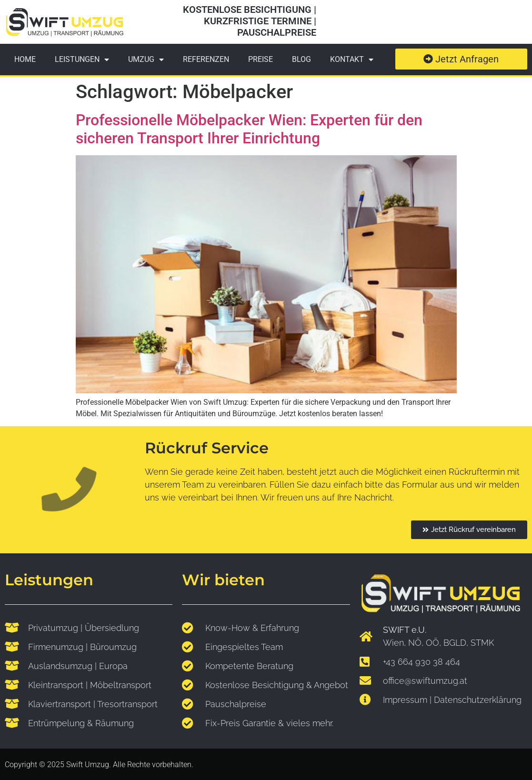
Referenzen (206, 59)
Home (25, 59)
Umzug (146, 60)
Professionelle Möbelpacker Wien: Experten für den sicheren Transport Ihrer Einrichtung (249, 129)
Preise (261, 59)
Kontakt (352, 60)
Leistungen (82, 60)
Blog (301, 59)
